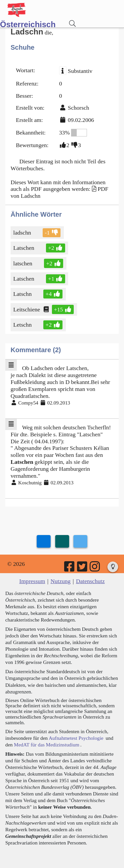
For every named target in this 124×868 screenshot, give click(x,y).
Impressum (32, 581)
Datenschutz (90, 581)
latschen (23, 263)
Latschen (24, 248)
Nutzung (61, 581)
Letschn (23, 325)
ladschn (23, 233)
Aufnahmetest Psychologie (76, 738)
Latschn (23, 294)
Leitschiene (27, 309)
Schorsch (79, 108)
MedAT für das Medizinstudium (47, 745)
